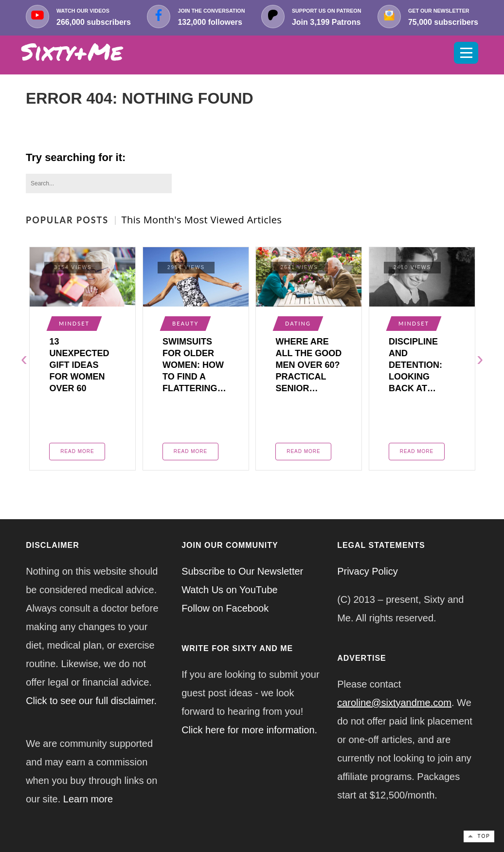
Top (484, 836)
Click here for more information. (249, 730)
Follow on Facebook (225, 608)
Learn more (88, 799)
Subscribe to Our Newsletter (242, 571)
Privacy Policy (367, 571)
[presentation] (24, 359)
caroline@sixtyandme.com (394, 703)
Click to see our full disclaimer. (91, 701)
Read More (77, 451)
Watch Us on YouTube (230, 590)
